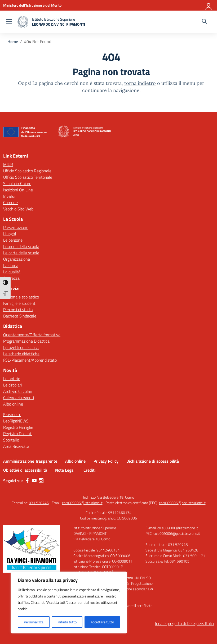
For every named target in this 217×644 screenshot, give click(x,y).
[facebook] (27, 481)
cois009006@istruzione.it (82, 503)
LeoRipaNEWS (16, 421)
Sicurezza (11, 278)
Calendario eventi (19, 398)
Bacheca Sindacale (20, 316)
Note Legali (65, 470)
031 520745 (39, 503)
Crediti (90, 470)
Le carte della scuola (21, 253)
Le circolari (12, 385)
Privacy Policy (106, 461)
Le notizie (12, 379)
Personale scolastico (21, 297)
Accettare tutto (102, 622)
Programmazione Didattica (26, 341)
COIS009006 (127, 518)
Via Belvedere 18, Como (116, 497)
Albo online (13, 404)
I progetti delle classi (21, 347)
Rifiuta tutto (67, 622)
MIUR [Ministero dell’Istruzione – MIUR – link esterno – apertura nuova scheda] (8, 164)
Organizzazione (17, 259)
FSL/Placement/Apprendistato (30, 360)
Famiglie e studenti (20, 303)
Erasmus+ (12, 415)
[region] (69, 602)
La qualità (12, 272)
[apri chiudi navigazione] (9, 22)
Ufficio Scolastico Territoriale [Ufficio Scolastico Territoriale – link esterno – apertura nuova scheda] (28, 177)
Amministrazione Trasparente (30, 461)
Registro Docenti (18, 434)
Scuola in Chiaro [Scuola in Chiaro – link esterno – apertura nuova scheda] (17, 183)
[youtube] (34, 481)
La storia (11, 265)
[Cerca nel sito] (204, 22)
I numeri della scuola (21, 246)
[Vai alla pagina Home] (13, 42)
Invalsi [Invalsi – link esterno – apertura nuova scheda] (9, 196)
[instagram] (41, 481)
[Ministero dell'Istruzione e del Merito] (32, 5)
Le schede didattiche (21, 354)
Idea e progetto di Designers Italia (184, 623)
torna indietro (140, 83)
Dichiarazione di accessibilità (153, 461)
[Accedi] (209, 5)
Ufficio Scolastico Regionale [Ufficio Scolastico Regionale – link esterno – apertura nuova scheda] (27, 171)
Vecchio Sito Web (18, 209)
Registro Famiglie (18, 427)
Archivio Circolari (18, 391)
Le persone (13, 240)
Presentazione (16, 227)
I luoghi (10, 234)
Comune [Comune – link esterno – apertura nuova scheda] (10, 203)
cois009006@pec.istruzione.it (182, 503)
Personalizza (34, 622)
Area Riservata (16, 446)
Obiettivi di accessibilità (25, 470)
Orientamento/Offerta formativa (32, 335)
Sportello (11, 440)
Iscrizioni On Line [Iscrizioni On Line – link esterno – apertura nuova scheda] (18, 190)
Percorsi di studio (18, 310)
